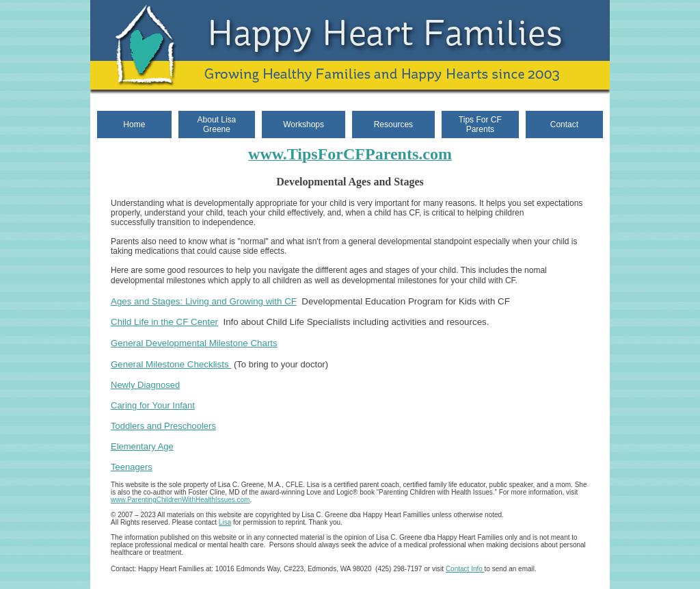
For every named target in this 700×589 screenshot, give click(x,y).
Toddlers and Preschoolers (163, 426)
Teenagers (132, 467)
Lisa (225, 522)
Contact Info (465, 569)
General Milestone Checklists (171, 364)
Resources (393, 125)
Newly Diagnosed (145, 385)
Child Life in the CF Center (164, 322)
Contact (564, 125)
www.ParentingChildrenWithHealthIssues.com (180, 500)
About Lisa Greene (217, 125)
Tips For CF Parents (480, 125)
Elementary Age (142, 446)
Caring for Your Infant (153, 405)
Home (134, 125)
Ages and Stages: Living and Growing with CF (204, 301)
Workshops (304, 125)
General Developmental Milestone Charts (194, 343)
